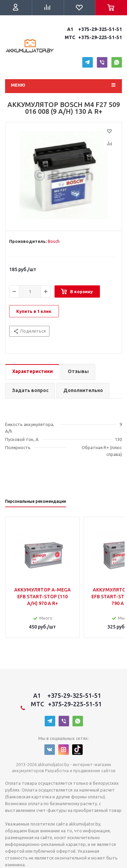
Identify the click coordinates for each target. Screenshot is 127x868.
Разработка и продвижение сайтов (80, 771)
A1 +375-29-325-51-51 (93, 29)
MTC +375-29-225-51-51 (93, 37)
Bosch (54, 241)
